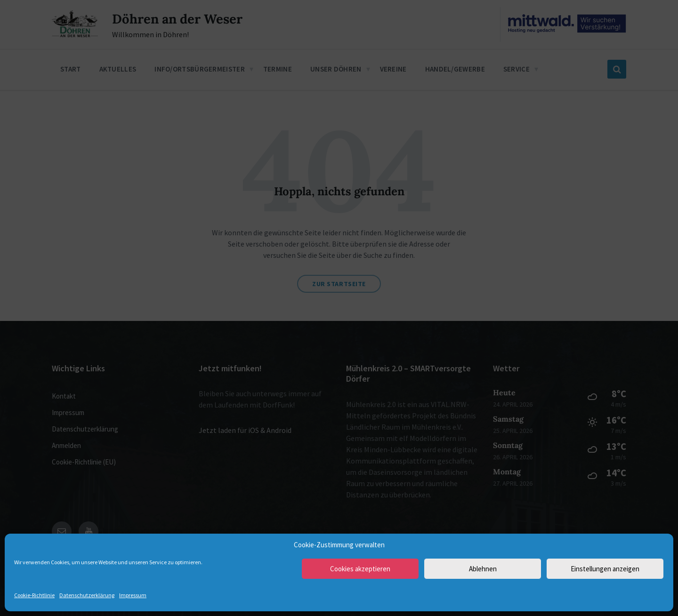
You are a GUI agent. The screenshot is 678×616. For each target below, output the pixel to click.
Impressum (133, 595)
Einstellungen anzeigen (605, 569)
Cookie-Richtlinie (34, 595)
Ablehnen (483, 569)
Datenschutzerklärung (87, 595)
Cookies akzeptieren (360, 569)
